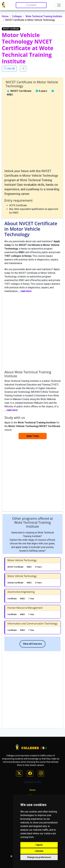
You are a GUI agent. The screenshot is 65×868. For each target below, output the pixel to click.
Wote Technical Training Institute (44, 16)
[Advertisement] (32, 133)
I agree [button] (39, 845)
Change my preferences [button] (39, 857)
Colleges (17, 16)
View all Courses (32, 644)
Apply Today (33, 436)
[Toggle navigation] (59, 5)
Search (31, 5)
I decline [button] (39, 851)
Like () (11, 69)
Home (5, 16)
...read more (25, 291)
